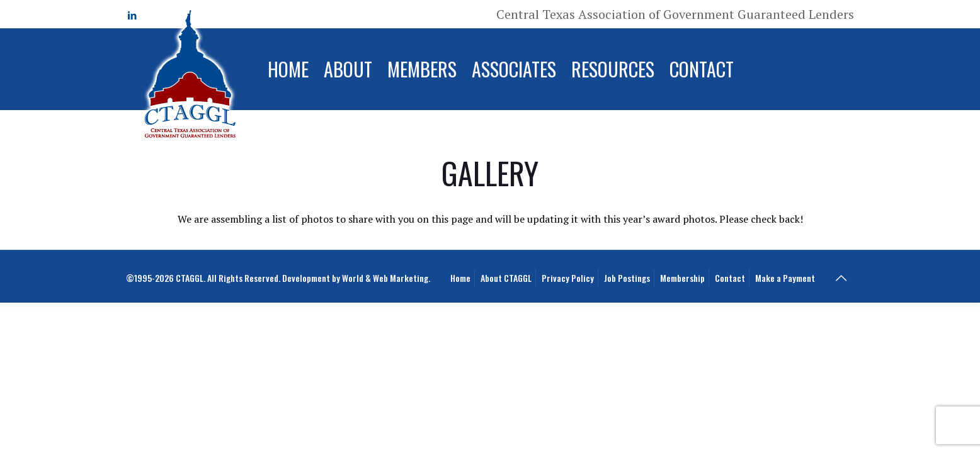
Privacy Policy (568, 278)
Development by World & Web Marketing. (356, 278)
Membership (682, 278)
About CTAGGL (506, 278)
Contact (730, 278)
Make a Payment (785, 278)
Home (460, 278)
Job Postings (627, 278)
